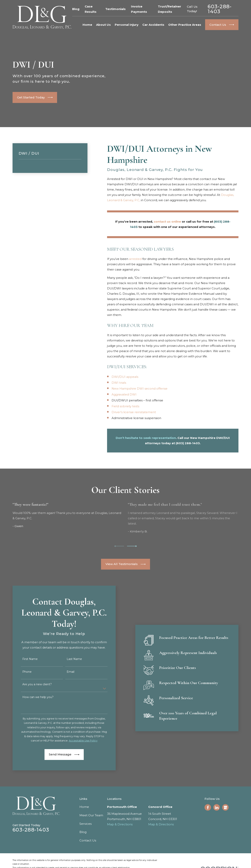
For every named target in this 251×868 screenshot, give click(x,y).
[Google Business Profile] (226, 807)
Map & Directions (120, 824)
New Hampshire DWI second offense (140, 389)
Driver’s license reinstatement (134, 412)
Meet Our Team (91, 815)
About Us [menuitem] (103, 25)
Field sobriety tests (125, 406)
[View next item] (132, 546)
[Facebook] (208, 807)
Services (85, 824)
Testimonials (115, 9)
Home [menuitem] (87, 25)
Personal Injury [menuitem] (127, 25)
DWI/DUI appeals (125, 377)
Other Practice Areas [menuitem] (185, 25)
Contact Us (88, 840)
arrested (135, 259)
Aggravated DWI (124, 394)
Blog (76, 9)
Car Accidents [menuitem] (153, 25)
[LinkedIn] (217, 807)
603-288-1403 (220, 9)
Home (84, 807)
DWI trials (119, 383)
